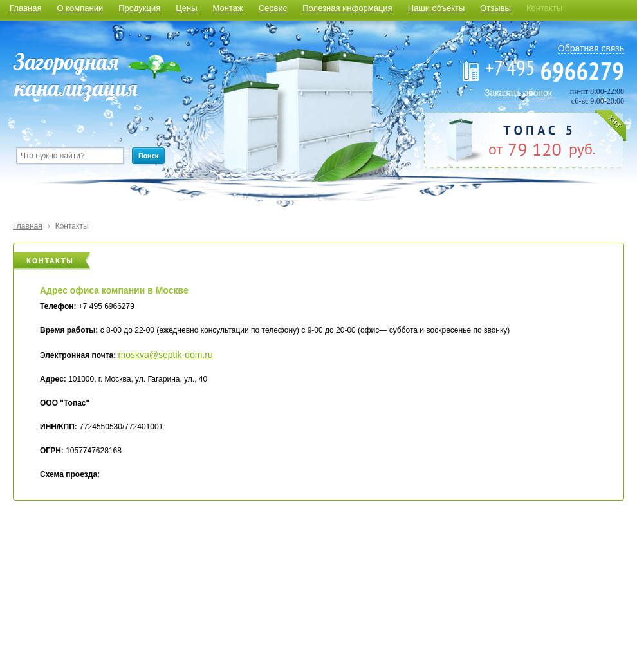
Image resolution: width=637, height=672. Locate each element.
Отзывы (495, 8)
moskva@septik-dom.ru (166, 355)
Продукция (139, 8)
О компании (80, 8)
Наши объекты (437, 8)
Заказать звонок (518, 93)
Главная (25, 8)
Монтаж (228, 8)
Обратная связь (591, 48)
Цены (186, 8)
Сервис (273, 8)
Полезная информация (347, 8)
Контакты (544, 8)
